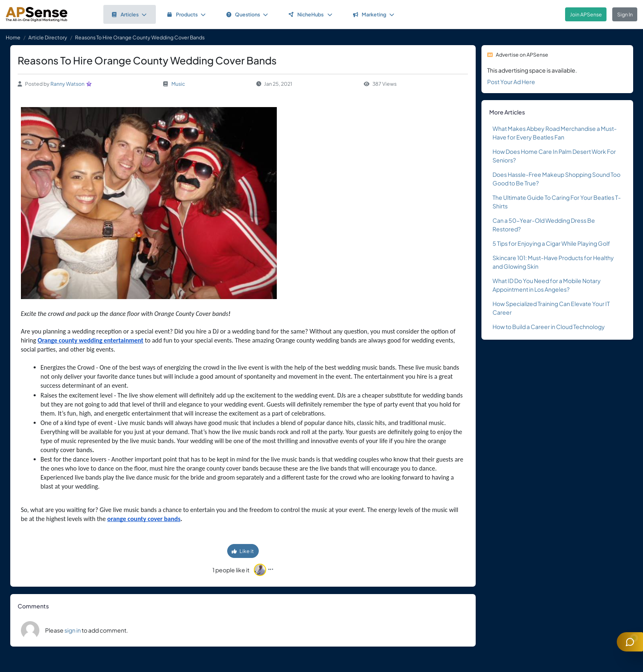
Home (13, 37)
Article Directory (48, 37)
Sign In (625, 14)
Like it (243, 551)
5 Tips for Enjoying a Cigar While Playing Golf (551, 243)
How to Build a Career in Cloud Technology (549, 327)
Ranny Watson (67, 84)
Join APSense (586, 14)
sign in (73, 630)
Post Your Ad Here (511, 82)
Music (178, 84)
